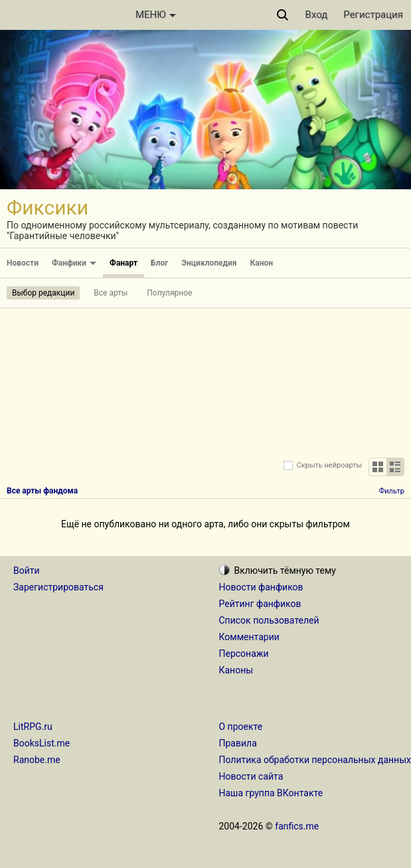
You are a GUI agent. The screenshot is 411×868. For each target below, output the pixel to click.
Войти (27, 570)
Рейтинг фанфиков (260, 604)
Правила (238, 743)
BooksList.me (41, 743)
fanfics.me (297, 826)
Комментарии (249, 637)
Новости (23, 263)
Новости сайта (251, 776)
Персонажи (244, 653)
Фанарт (123, 263)
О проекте (241, 727)
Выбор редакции (43, 293)
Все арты (111, 293)
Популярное (169, 293)
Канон (262, 263)
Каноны (236, 670)
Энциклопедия (209, 263)
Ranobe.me (37, 760)
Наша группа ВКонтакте (271, 793)
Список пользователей (269, 620)
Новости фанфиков (261, 587)
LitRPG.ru (33, 727)
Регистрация (373, 15)
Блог (159, 263)
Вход (317, 15)
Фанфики (74, 263)
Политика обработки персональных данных (315, 760)
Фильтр (392, 491)
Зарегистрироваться (58, 587)
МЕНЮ (156, 15)
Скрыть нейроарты (329, 465)
